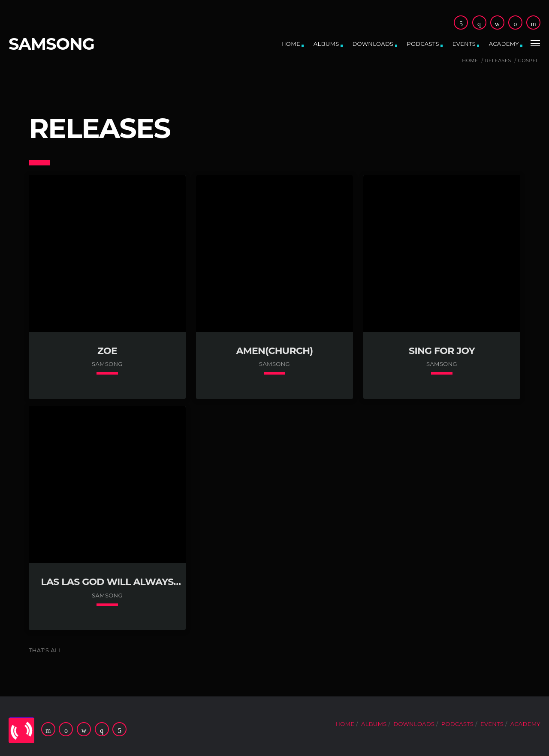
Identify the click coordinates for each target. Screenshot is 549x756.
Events (464, 44)
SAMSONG (51, 44)
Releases (498, 61)
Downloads (373, 44)
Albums (326, 44)
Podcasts (423, 44)
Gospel (528, 61)
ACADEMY (504, 44)
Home (291, 44)
